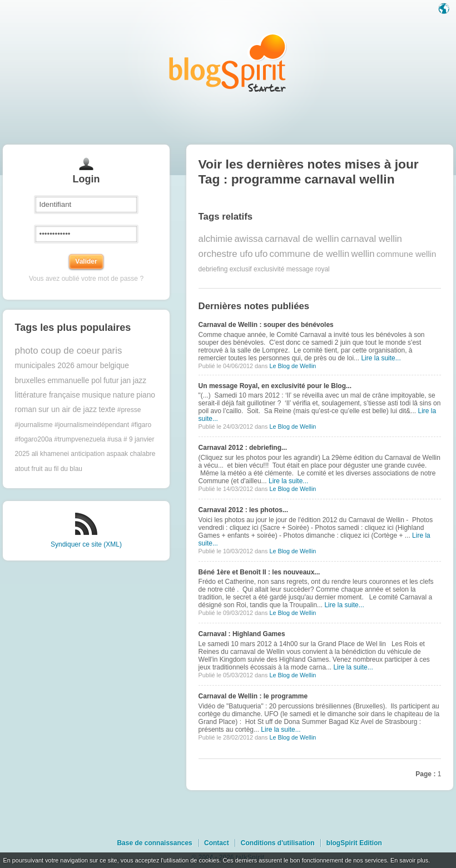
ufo (261, 254)
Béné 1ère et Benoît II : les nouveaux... (259, 572)
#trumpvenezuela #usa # (90, 439)
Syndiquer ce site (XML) (86, 544)
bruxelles (30, 381)
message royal (308, 269)
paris (112, 351)
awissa (249, 239)
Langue (445, 9)
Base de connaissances (154, 843)
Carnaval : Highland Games (242, 634)
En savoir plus (409, 860)
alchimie (216, 239)
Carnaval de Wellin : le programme (253, 696)
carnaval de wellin (302, 239)
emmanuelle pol (74, 381)
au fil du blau (63, 469)
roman (26, 410)
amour (87, 366)
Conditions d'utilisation (278, 843)
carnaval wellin (371, 239)
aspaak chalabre (131, 454)
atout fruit (29, 469)
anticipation (88, 454)
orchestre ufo (226, 254)
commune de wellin (310, 254)
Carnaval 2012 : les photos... (243, 510)
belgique (115, 366)
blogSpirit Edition (354, 843)
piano (146, 395)
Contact (217, 843)
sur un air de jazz (68, 410)
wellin (363, 254)
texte (107, 410)
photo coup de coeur (58, 351)
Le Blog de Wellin (293, 366)
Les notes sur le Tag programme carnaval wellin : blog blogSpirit (228, 63)
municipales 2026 (45, 366)
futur (111, 381)
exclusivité (269, 269)
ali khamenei (50, 454)
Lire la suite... (381, 358)
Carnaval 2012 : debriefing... (243, 448)
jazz (140, 381)
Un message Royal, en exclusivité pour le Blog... (275, 386)
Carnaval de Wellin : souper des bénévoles (266, 325)
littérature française (48, 395)
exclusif (241, 269)
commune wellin (407, 254)
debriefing (213, 269)
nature (124, 395)
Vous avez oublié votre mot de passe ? (86, 279)
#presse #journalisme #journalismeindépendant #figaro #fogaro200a (83, 425)
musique (96, 395)
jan (126, 381)
